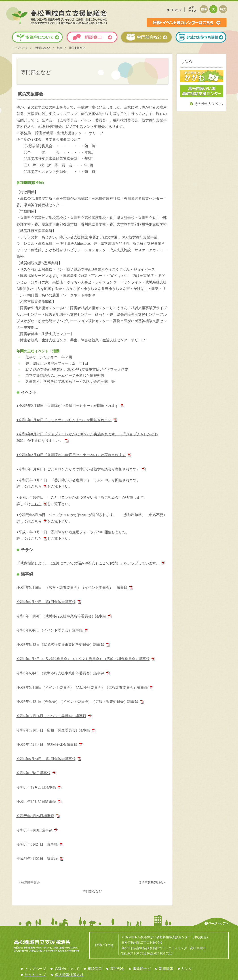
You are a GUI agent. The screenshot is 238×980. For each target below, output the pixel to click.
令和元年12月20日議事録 (36, 787)
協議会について (67, 969)
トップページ (20, 48)
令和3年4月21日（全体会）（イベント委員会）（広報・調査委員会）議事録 (77, 702)
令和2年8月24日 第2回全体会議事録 (46, 759)
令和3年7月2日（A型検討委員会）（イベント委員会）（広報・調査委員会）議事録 (83, 659)
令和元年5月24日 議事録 (37, 844)
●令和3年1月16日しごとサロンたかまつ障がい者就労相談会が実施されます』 (78, 469)
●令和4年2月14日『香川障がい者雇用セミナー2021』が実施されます (71, 455)
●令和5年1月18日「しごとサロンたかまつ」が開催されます (64, 420)
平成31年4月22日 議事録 (37, 859)
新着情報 (166, 969)
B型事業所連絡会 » (153, 883)
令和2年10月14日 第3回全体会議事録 (47, 745)
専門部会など (42, 48)
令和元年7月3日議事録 (34, 830)
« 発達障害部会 (29, 883)
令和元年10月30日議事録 (36, 802)
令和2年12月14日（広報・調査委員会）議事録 (53, 730)
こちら (36, 486)
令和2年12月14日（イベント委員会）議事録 (51, 716)
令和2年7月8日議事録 (34, 773)
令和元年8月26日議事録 (35, 816)
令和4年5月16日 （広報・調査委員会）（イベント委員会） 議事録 (72, 588)
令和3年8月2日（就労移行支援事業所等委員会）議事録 (60, 645)
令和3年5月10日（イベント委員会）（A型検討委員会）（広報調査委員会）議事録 (82, 688)
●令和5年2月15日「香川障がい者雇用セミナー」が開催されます (68, 406)
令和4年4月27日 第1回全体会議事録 (46, 602)
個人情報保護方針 (69, 975)
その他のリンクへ (209, 104)
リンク (187, 969)
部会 (60, 48)
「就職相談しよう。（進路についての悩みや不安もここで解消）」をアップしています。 (88, 563)
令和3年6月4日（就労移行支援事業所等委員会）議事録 (60, 673)
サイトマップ (35, 975)
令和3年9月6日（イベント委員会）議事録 (50, 630)
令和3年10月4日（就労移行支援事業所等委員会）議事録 (61, 616)
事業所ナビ (142, 969)
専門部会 (117, 969)
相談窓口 (95, 969)
